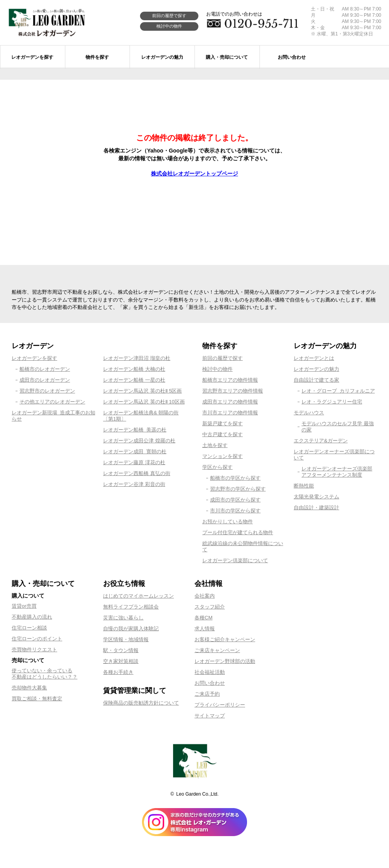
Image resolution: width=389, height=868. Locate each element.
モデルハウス (309, 413)
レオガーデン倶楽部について (235, 560)
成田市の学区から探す (235, 500)
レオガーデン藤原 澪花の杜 (134, 462)
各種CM (203, 618)
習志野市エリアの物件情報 (233, 391)
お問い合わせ (210, 683)
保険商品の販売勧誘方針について (141, 703)
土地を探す (215, 445)
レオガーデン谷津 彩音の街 (134, 484)
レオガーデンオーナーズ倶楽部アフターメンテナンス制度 (337, 472)
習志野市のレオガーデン (47, 391)
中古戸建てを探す (223, 434)
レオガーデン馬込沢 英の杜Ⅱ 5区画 (142, 391)
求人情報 (205, 629)
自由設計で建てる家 (316, 380)
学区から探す (217, 467)
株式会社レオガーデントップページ (194, 174)
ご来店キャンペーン (217, 650)
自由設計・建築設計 (316, 508)
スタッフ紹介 (210, 607)
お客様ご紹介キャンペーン (225, 639)
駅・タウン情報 (121, 650)
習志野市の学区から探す (238, 489)
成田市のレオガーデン (45, 380)
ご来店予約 (207, 694)
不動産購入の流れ (32, 617)
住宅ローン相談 (29, 628)
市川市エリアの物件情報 (230, 413)
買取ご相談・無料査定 (37, 699)
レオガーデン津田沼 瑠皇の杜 (137, 358)
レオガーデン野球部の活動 (225, 661)
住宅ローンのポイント (37, 639)
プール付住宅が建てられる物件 (238, 532)
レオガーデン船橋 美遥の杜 (135, 430)
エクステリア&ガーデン (321, 441)
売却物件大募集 (29, 688)
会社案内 (205, 596)
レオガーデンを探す (34, 358)
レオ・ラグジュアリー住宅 (332, 402)
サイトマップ (210, 716)
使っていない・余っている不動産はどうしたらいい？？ (45, 674)
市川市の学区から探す (235, 511)
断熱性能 (304, 486)
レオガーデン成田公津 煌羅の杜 (139, 441)
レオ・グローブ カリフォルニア (338, 391)
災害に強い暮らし (123, 618)
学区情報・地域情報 (126, 639)
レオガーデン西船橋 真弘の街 (137, 473)
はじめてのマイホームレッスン (138, 596)
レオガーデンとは (314, 358)
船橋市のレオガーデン (45, 369)
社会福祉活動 (210, 672)
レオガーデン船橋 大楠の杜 (134, 369)
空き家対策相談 (121, 661)
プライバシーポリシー (220, 705)
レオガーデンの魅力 (316, 369)
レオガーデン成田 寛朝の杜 (135, 452)
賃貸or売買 (24, 606)
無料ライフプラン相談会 (131, 607)
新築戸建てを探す (223, 423)
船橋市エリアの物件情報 (230, 380)
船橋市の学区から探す (235, 478)
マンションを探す (223, 456)
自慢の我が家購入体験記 (131, 629)
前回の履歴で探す (169, 16)
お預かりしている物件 (228, 522)
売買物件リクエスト (34, 650)
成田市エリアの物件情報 (230, 402)
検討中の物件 (169, 26)
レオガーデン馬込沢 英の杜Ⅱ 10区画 (144, 402)
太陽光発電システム (316, 497)
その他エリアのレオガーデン (52, 402)
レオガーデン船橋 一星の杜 (134, 380)
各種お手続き (118, 672)
